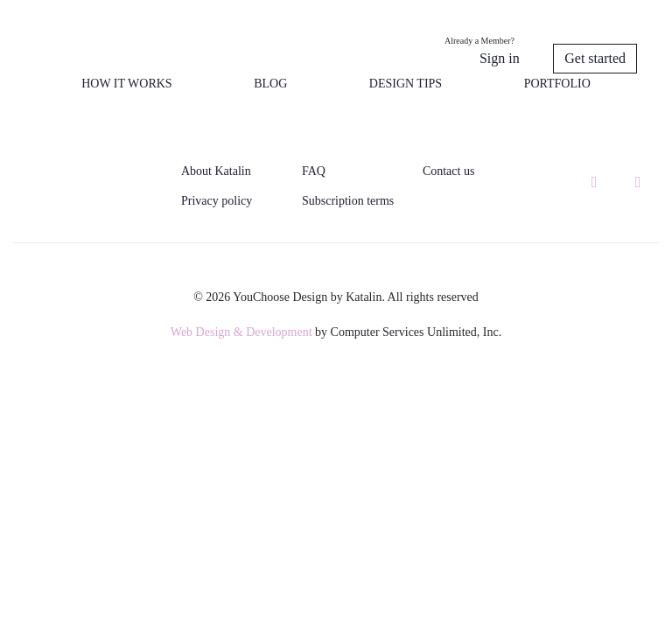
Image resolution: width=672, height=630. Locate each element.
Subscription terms (348, 201)
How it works (126, 84)
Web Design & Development (241, 332)
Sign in (500, 58)
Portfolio (557, 84)
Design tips (406, 84)
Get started (595, 58)
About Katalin (216, 171)
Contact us (449, 171)
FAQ (314, 171)
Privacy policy (217, 201)
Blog (270, 84)
